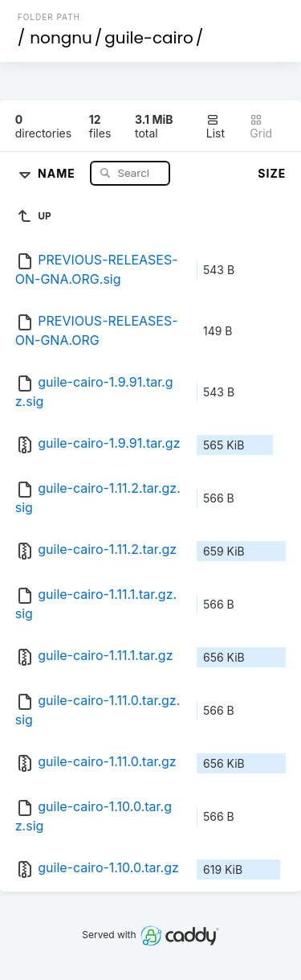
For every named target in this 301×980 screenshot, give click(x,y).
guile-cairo (148, 38)
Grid (261, 127)
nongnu (61, 38)
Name (58, 172)
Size (272, 173)
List (216, 127)
